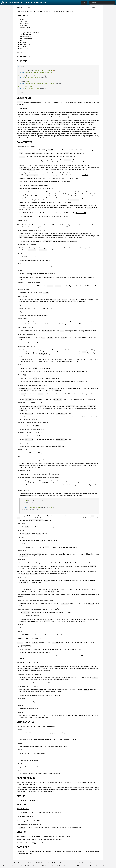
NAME (22, 20)
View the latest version (66, 11)
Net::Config (85, 175)
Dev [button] (30, 3)
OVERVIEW (23, 26)
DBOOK (38, 863)
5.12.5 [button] (23, 3)
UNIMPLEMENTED (26, 36)
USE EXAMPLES (25, 44)
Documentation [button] (39, 3)
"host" (44, 162)
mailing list (73, 866)
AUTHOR (23, 40)
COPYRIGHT (24, 48)
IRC (78, 866)
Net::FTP (19, 8)
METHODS (23, 30)
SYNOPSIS (23, 22)
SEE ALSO (23, 42)
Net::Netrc (20, 809)
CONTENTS (22, 16)
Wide (84, 3)
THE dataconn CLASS (26, 34)
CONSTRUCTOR (25, 28)
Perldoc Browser (10, 3)
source (24, 8)
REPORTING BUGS (26, 38)
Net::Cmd (51, 188)
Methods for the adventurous (31, 32)
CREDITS (23, 46)
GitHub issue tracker (59, 863)
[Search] (102, 3)
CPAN (28, 8)
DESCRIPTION (24, 24)
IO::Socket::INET (82, 160)
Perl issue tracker (63, 866)
